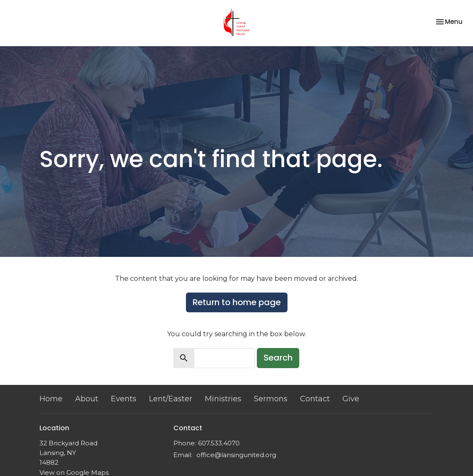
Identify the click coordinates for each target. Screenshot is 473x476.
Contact (315, 399)
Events (124, 399)
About (87, 399)
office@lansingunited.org (236, 455)
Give (351, 399)
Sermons (271, 399)
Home (51, 399)
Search (278, 358)
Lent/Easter (171, 399)
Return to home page (237, 302)
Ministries (223, 399)
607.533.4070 (219, 443)
